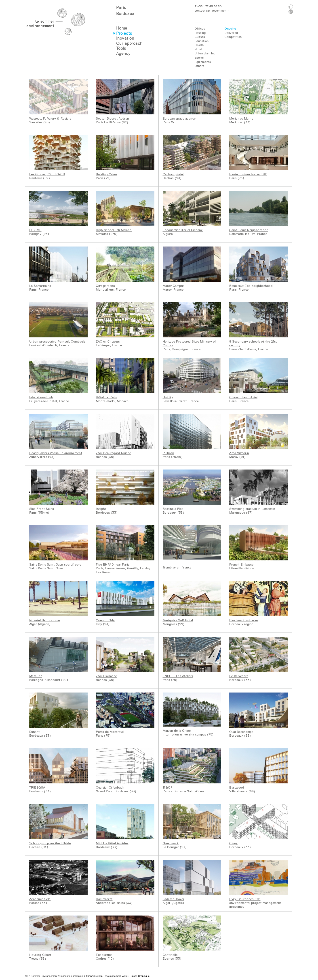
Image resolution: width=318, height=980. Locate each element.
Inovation (125, 38)
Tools (121, 48)
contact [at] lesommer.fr (212, 11)
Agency (123, 53)
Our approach (129, 43)
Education (202, 41)
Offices (200, 29)
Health (199, 45)
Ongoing (230, 29)
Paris (121, 8)
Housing (200, 33)
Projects (124, 33)
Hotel (198, 49)
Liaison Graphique (140, 976)
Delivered (231, 33)
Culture (200, 37)
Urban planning (205, 53)
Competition (233, 37)
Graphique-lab (94, 976)
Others (199, 66)
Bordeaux (125, 14)
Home (122, 28)
